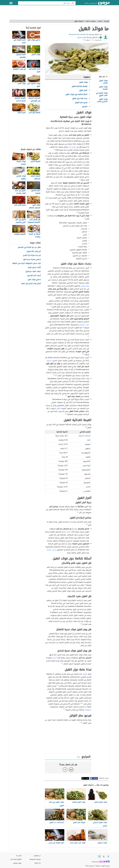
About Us (38, 863)
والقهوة (88, 710)
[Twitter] (104, 856)
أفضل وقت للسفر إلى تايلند (31, 284)
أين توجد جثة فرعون (34, 251)
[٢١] (81, 703)
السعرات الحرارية (84, 436)
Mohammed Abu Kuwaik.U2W (79, 35)
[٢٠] (82, 703)
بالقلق (59, 408)
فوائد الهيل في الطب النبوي (102, 94)
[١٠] (83, 327)
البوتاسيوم (87, 465)
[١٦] (78, 512)
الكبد (68, 174)
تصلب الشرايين (84, 325)
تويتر (88, 778)
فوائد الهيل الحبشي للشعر (102, 100)
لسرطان (49, 361)
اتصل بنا (19, 856)
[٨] (85, 218)
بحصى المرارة (51, 550)
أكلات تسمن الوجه (34, 267)
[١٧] (85, 585)
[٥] (81, 194)
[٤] (80, 179)
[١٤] (66, 414)
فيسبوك (95, 778)
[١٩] (58, 685)
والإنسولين (85, 286)
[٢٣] (81, 723)
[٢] (54, 150)
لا (65, 770)
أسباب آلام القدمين (34, 276)
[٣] (83, 164)
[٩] (56, 285)
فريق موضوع (17, 863)
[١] (62, 138)
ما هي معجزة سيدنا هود (32, 259)
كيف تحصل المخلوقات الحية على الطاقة (27, 263)
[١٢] (54, 375)
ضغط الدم (72, 147)
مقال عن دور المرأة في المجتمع (29, 247)
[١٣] (66, 396)
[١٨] (81, 624)
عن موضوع (37, 856)
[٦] (58, 200)
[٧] (77, 212)
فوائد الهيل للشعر (103, 82)
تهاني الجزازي (82, 37)
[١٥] (86, 427)
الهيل (85, 674)
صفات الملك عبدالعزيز (33, 272)
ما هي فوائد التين (34, 280)
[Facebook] (108, 856)
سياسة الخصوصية (35, 859)
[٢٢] (64, 709)
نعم (71, 770)
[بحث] (73, 3)
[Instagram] (99, 856)
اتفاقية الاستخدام (16, 859)
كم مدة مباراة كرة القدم (32, 255)
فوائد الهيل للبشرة (103, 88)
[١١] (84, 354)
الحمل (69, 532)
